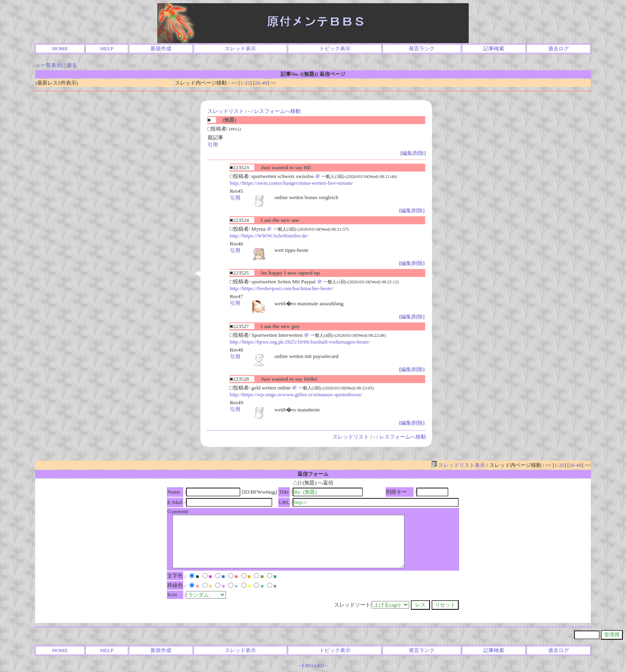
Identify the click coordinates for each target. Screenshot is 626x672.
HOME (60, 48)
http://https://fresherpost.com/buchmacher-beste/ (281, 288)
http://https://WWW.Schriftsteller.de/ (269, 236)
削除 (419, 153)
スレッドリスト (226, 111)
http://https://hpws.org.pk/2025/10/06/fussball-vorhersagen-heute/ (300, 342)
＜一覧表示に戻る (56, 65)
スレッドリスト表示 (458, 465)
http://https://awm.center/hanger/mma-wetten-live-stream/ (292, 183)
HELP (107, 48)
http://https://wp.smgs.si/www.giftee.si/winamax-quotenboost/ (296, 394)
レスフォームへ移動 (277, 111)
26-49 (261, 83)
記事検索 (494, 48)
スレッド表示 (240, 48)
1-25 (245, 83)
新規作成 (161, 48)
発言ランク (422, 48)
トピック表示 (335, 48)
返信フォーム (313, 474)
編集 (407, 153)
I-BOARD (313, 665)
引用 (213, 145)
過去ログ (559, 48)
